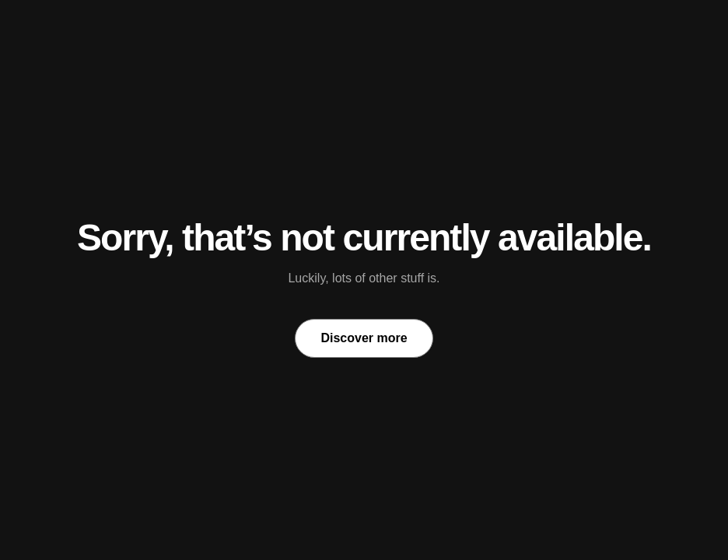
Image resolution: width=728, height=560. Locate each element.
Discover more (364, 338)
